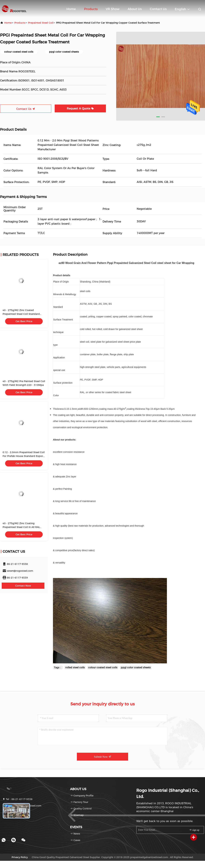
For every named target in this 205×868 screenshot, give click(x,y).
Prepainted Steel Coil (41, 23)
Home (71, 9)
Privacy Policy (20, 857)
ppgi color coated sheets (136, 667)
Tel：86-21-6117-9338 (17, 799)
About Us (135, 9)
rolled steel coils (75, 667)
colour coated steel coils (103, 667)
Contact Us (158, 9)
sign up (194, 830)
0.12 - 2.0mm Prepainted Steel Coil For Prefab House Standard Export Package (24, 456)
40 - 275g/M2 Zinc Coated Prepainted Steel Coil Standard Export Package (21, 314)
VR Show (113, 9)
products (20, 23)
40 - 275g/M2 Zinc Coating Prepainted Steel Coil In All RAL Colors (21, 527)
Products (91, 9)
